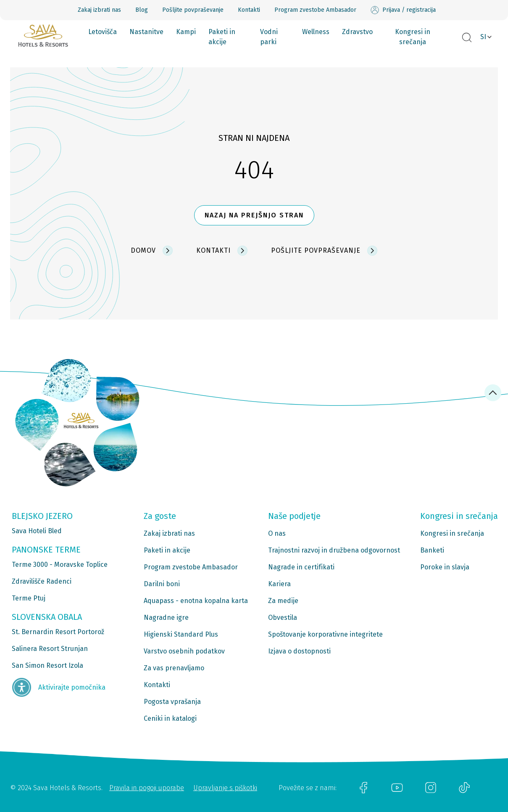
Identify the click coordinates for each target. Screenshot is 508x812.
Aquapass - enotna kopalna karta (196, 601)
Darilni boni (162, 584)
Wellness (316, 32)
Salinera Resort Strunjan (50, 649)
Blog (142, 10)
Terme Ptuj (29, 598)
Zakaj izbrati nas (99, 10)
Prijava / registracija (403, 10)
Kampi (186, 32)
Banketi (432, 550)
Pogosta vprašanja (172, 702)
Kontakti (249, 10)
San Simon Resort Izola (47, 665)
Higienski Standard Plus (181, 634)
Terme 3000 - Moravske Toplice (60, 565)
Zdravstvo (357, 32)
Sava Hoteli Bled (37, 531)
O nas (277, 533)
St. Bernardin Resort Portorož (58, 632)
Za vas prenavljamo (174, 668)
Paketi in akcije (222, 37)
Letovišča (103, 32)
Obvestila (283, 618)
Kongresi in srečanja (413, 37)
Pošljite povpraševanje (193, 10)
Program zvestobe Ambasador (315, 10)
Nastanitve (146, 32)
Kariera (279, 584)
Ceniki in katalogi (170, 718)
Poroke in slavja (445, 567)
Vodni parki (269, 37)
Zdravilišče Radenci (42, 581)
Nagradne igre (166, 618)
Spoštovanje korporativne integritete (325, 634)
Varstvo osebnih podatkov (184, 651)
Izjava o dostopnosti (299, 651)
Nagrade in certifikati (301, 567)
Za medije (283, 601)
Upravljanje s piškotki (225, 788)
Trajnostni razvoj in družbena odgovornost (334, 550)
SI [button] (483, 37)
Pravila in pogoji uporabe (147, 788)
